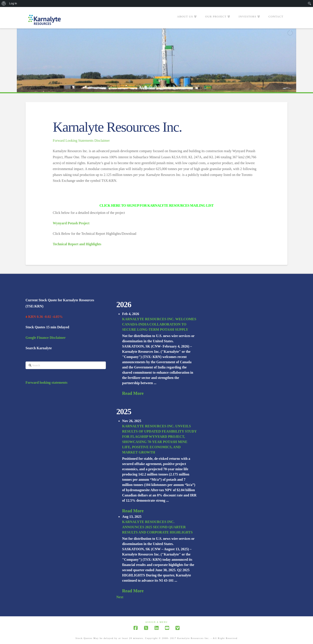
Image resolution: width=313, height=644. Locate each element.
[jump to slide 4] (160, 87)
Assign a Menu (157, 622)
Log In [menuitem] (13, 3)
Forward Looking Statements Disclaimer (81, 141)
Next (120, 597)
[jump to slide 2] (150, 87)
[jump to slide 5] (165, 87)
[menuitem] (4, 3)
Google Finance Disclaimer (46, 338)
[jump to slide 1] (146, 87)
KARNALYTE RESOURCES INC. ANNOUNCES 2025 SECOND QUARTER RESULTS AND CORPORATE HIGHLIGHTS (157, 527)
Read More (133, 393)
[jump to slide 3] (155, 87)
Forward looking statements (46, 382)
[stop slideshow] (169, 87)
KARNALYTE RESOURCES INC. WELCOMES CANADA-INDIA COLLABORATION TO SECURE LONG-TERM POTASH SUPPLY (159, 324)
